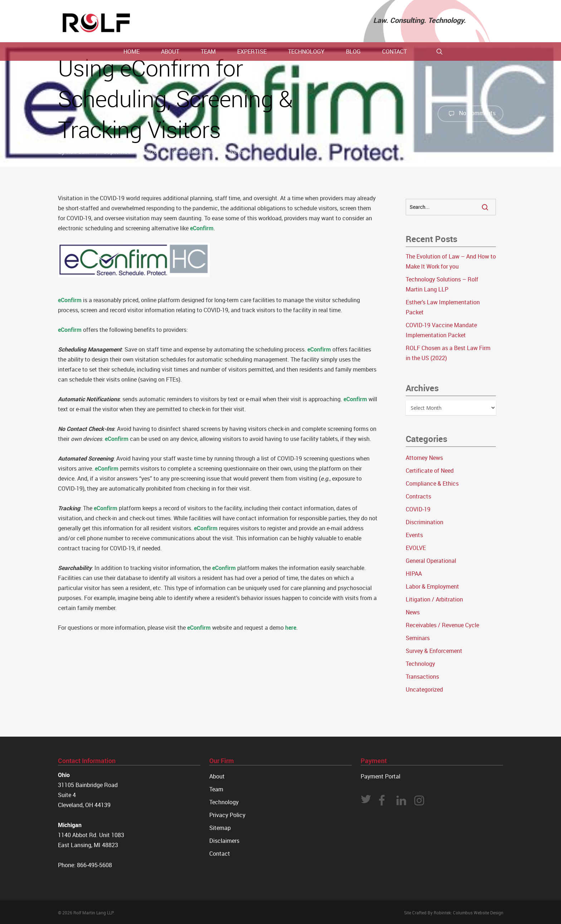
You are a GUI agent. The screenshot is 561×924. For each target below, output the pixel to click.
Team (216, 789)
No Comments (470, 114)
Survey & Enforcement (434, 651)
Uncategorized (424, 689)
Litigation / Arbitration (434, 599)
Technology (420, 664)
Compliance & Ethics (432, 483)
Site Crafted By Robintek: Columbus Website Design (454, 913)
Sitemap (220, 828)
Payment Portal (380, 776)
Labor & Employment (432, 586)
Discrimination (425, 522)
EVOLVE (416, 548)
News (237, 152)
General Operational (199, 152)
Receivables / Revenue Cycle (442, 625)
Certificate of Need (430, 471)
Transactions (422, 677)
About (217, 776)
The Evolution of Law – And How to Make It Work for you (451, 261)
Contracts (418, 496)
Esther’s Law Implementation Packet (443, 307)
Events (414, 535)
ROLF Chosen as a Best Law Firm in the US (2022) (448, 353)
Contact (220, 854)
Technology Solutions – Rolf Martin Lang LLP (442, 284)
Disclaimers (224, 841)
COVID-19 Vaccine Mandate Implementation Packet (441, 330)
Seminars (418, 638)
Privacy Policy (227, 815)
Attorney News (424, 458)
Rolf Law (78, 152)
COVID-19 (418, 509)
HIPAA (414, 574)
